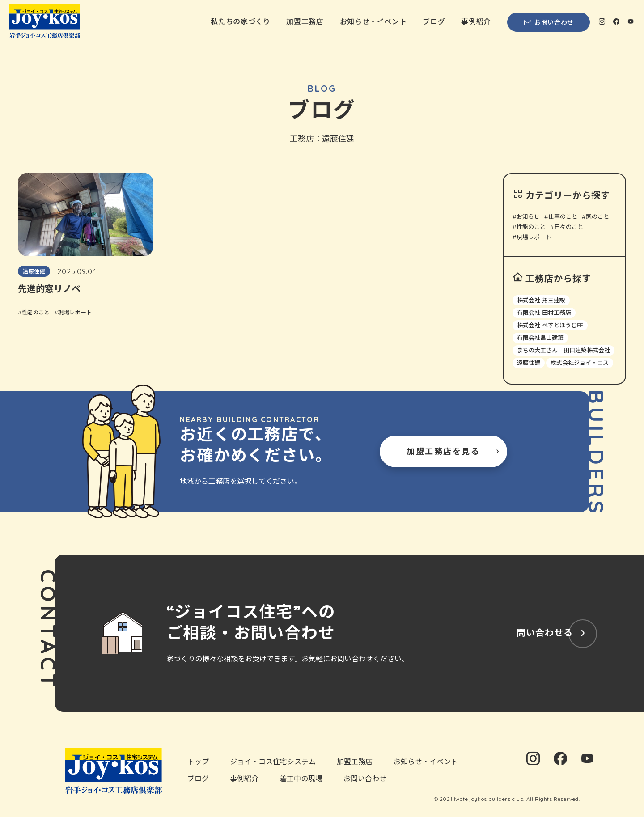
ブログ (434, 21)
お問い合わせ (549, 22)
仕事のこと (563, 217)
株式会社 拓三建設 (541, 300)
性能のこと (531, 227)
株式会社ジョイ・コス (580, 363)
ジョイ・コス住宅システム (273, 762)
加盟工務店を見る (443, 451)
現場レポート (534, 237)
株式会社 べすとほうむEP (550, 325)
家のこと (597, 217)
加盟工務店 (305, 21)
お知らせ (528, 217)
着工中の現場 (301, 778)
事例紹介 (476, 21)
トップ (198, 762)
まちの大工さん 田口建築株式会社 (563, 350)
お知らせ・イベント (373, 21)
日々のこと (569, 227)
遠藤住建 (529, 363)
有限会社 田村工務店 (544, 313)
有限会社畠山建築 (540, 338)
